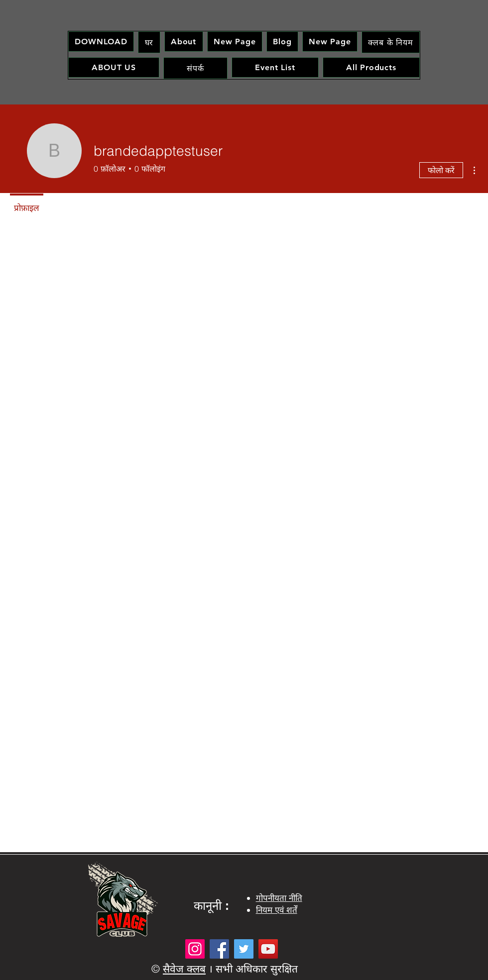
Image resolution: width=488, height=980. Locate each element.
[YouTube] (268, 949)
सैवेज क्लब (184, 969)
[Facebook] (219, 949)
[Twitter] (244, 949)
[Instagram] (195, 949)
